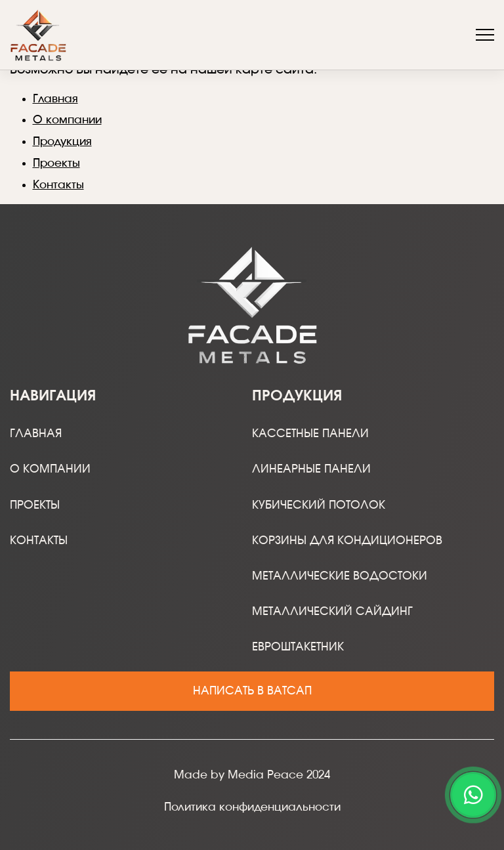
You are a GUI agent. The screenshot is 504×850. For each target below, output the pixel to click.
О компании (67, 120)
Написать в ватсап (252, 691)
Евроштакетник (298, 647)
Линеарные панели (311, 469)
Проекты (56, 163)
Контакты (58, 185)
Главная (55, 99)
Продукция (62, 141)
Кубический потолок (319, 505)
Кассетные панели (310, 434)
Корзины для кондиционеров (347, 541)
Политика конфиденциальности (252, 807)
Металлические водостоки (340, 576)
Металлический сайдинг (332, 611)
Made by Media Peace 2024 (252, 775)
